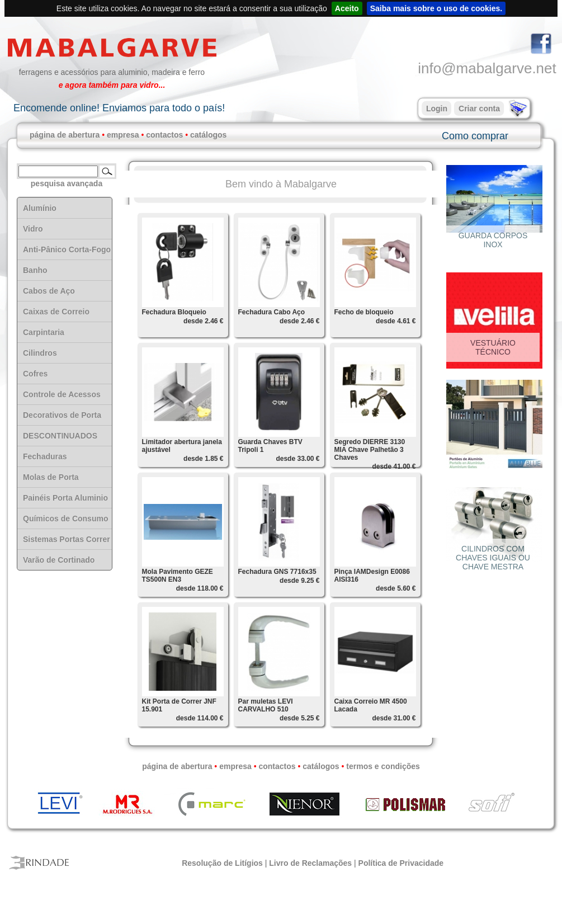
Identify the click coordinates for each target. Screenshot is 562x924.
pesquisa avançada (67, 183)
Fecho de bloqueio (364, 312)
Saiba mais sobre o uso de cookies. (436, 8)
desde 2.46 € (203, 321)
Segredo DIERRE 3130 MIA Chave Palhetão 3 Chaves (370, 450)
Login (437, 109)
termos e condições (383, 766)
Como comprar (475, 136)
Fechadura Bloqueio (174, 312)
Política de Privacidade (401, 863)
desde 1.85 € (203, 459)
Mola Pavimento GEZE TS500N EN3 (178, 576)
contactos (164, 135)
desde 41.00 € (394, 466)
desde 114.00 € (200, 718)
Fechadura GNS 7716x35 (277, 572)
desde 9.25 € (299, 581)
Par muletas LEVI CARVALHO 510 (266, 705)
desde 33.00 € (297, 459)
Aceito (347, 8)
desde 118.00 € (200, 588)
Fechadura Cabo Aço (272, 312)
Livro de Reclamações (310, 863)
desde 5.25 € (299, 718)
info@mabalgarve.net (487, 68)
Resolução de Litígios (222, 863)
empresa (123, 135)
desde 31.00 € (394, 718)
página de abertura (65, 135)
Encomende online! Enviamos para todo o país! (119, 108)
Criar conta (479, 109)
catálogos (208, 135)
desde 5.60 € (396, 588)
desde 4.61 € (396, 321)
